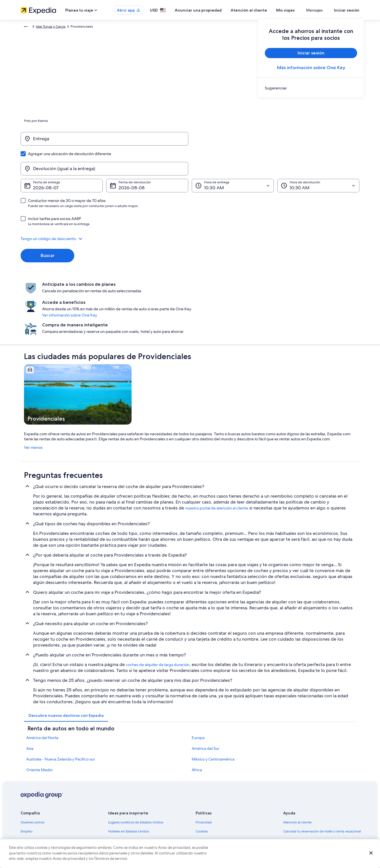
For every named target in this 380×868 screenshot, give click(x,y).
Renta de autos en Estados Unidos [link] (134, 810)
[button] (190, 212)
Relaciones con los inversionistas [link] (45, 801)
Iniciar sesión (347, 10)
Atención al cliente (266, 10)
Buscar (48, 228)
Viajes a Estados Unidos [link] (126, 792)
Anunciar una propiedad (215, 10)
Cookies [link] (202, 774)
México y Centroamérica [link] (213, 702)
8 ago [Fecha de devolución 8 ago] (124, 161)
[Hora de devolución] (318, 159)
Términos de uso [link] (208, 783)
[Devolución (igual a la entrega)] (276, 142)
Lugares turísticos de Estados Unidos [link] (136, 765)
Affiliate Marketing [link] (35, 819)
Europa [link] (198, 680)
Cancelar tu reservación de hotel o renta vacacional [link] (322, 774)
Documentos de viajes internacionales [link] (312, 810)
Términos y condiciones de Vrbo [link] (220, 801)
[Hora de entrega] (233, 159)
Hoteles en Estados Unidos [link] (128, 774)
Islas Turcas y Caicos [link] (89, 27)
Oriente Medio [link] (39, 713)
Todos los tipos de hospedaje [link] (131, 819)
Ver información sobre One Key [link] (187, 275)
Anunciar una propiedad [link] (39, 783)
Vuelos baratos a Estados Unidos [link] (133, 801)
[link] (311, 88)
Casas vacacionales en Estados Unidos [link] (137, 783)
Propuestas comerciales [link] (39, 792)
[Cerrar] (371, 853)
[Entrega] (104, 142)
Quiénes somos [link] (32, 765)
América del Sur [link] (206, 691)
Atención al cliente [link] (297, 765)
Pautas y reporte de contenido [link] (219, 828)
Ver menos (33, 390)
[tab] (66, 658)
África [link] (197, 713)
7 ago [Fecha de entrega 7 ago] (39, 161)
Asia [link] (30, 691)
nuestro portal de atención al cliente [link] (217, 451)
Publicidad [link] (29, 810)
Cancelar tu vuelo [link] (296, 783)
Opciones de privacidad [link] (214, 819)
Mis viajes (302, 10)
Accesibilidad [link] (206, 810)
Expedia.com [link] (31, 27)
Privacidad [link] (204, 765)
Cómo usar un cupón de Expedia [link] (308, 801)
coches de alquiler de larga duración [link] (158, 607)
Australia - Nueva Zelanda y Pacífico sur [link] (61, 702)
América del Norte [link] (42, 680)
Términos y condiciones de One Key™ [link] (224, 792)
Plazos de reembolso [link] (299, 792)
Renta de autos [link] (57, 27)
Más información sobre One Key (311, 68)
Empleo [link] (27, 774)
